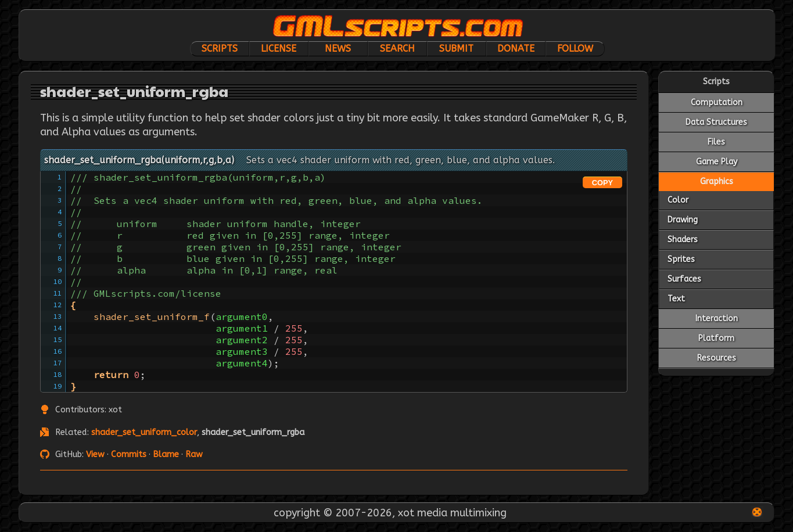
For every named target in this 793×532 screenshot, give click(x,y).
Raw (194, 454)
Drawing (683, 220)
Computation (717, 103)
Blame (166, 454)
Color (678, 200)
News (338, 48)
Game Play (717, 162)
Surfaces (684, 279)
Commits (129, 454)
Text (676, 299)
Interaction (717, 319)
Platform (716, 338)
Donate (516, 48)
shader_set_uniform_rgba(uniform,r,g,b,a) (139, 160)
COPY (602, 183)
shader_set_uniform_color (144, 432)
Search (397, 48)
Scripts (220, 48)
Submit (456, 48)
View (95, 454)
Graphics (717, 181)
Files (716, 142)
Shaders (683, 240)
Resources (717, 358)
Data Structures (716, 122)
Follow (575, 48)
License (279, 48)
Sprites (681, 259)
